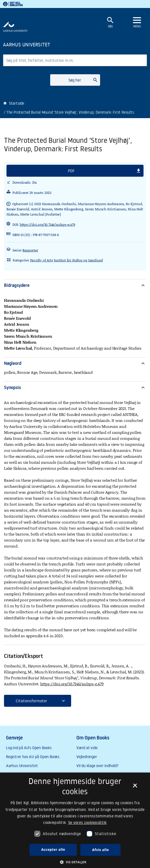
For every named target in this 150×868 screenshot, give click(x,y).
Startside (14, 103)
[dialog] (75, 820)
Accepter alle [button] (53, 849)
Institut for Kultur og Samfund (78, 260)
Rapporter (30, 250)
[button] (75, 171)
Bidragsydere (75, 285)
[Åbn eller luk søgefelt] (110, 23)
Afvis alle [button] (100, 850)
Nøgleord (75, 363)
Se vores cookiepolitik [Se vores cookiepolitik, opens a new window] (87, 822)
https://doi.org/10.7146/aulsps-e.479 (47, 224)
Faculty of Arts (42, 260)
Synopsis (75, 387)
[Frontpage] (45, 44)
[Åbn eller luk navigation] (137, 23)
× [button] (135, 787)
